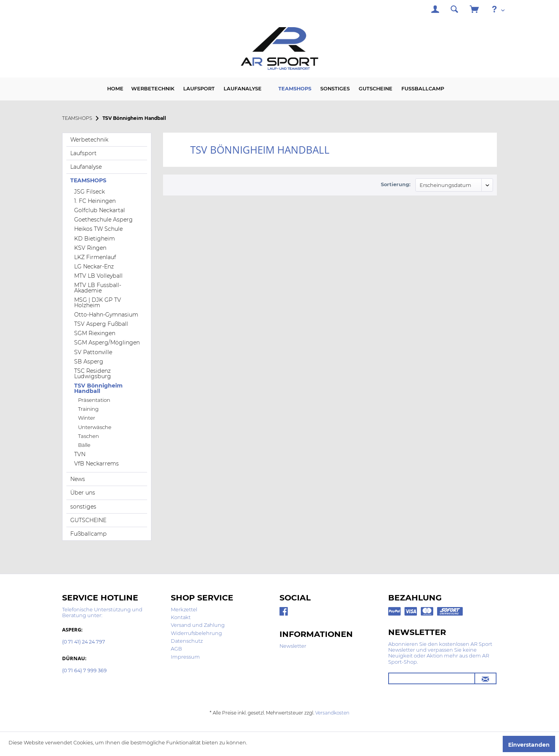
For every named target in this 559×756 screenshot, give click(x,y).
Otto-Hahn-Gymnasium (106, 315)
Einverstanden (529, 745)
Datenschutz (187, 641)
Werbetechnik (89, 140)
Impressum (185, 657)
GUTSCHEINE (88, 520)
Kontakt (181, 617)
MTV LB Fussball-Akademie (98, 288)
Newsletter (293, 646)
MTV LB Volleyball (98, 276)
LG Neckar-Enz (94, 266)
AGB (176, 649)
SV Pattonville (93, 352)
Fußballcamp (89, 534)
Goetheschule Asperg (103, 220)
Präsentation (94, 400)
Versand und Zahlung (198, 625)
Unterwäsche (95, 427)
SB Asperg (89, 362)
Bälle (84, 445)
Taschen (89, 436)
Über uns (83, 493)
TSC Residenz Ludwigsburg (93, 374)
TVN (80, 454)
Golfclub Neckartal (100, 210)
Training (88, 409)
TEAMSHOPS (88, 180)
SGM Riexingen (95, 333)
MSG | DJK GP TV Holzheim (98, 303)
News (78, 479)
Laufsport (83, 153)
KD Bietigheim (95, 239)
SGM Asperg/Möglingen (107, 343)
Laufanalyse (86, 167)
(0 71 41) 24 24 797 (84, 642)
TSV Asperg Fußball (101, 324)
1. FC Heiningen (95, 201)
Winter (87, 418)
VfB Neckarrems (96, 464)
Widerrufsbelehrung (196, 633)
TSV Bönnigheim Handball (98, 388)
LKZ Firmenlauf (95, 257)
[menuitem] (435, 10)
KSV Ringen (90, 248)
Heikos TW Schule (98, 229)
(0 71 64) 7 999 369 (84, 671)
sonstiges (83, 507)
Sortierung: (396, 184)
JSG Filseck (89, 192)
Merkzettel (184, 610)
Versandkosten (332, 713)
